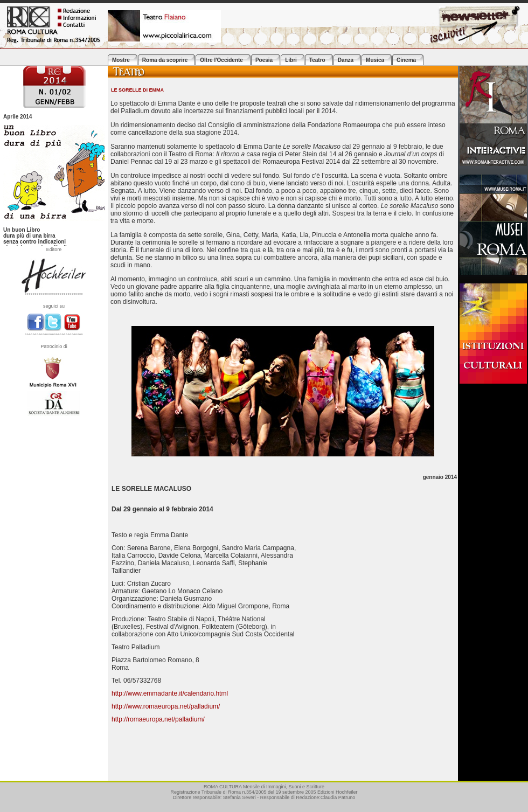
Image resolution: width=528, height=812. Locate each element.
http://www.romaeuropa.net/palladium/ (166, 706)
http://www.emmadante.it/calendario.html (170, 693)
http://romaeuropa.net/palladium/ (158, 719)
